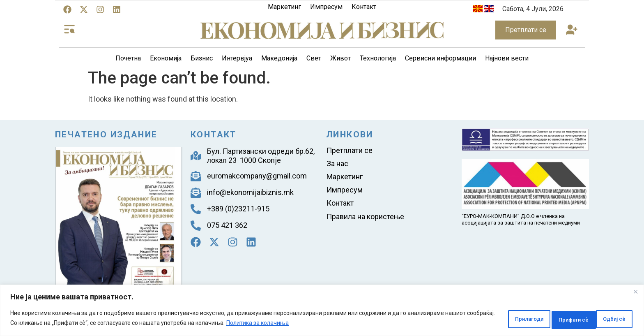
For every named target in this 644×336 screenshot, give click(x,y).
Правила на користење (365, 223)
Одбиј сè (550, 319)
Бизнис (202, 58)
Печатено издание (106, 134)
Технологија (378, 58)
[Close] (635, 294)
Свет (314, 58)
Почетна (128, 58)
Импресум (326, 7)
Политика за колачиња (308, 324)
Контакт (364, 7)
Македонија (279, 58)
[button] (572, 30)
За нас (337, 165)
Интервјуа (237, 58)
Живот (340, 58)
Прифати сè (606, 319)
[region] (322, 312)
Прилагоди (495, 319)
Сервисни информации (440, 58)
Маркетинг (284, 7)
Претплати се (350, 151)
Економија (166, 58)
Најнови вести (507, 58)
